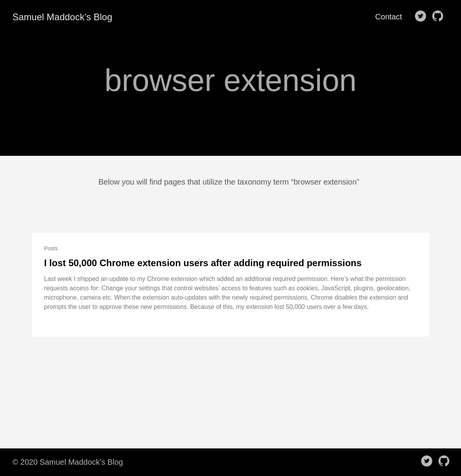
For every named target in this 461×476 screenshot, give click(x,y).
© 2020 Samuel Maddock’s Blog (68, 462)
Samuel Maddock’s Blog (62, 17)
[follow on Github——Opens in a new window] (439, 17)
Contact (389, 17)
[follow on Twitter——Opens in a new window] (422, 17)
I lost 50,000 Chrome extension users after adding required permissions (203, 263)
